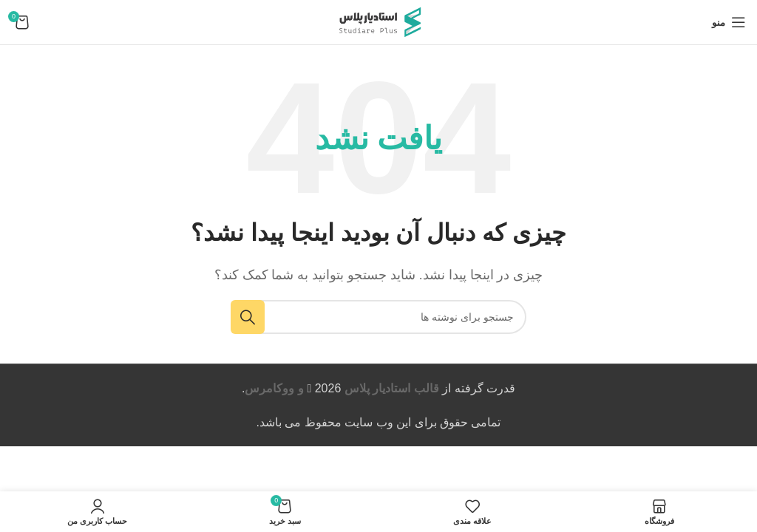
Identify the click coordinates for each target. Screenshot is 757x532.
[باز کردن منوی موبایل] (729, 22)
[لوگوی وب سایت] (378, 21)
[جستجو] (378, 317)
